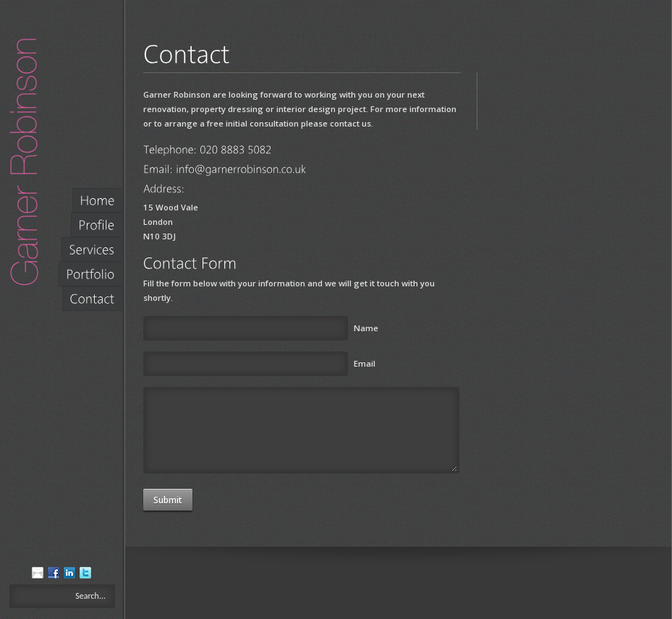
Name (366, 328)
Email (365, 363)
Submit (168, 500)
